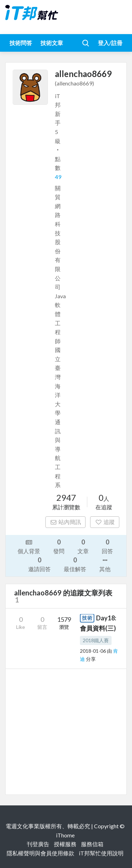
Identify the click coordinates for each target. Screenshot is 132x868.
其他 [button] (105, 564)
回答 (107, 546)
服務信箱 (92, 844)
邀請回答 (39, 564)
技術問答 (21, 43)
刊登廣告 (38, 844)
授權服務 (65, 844)
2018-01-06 (93, 651)
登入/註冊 (110, 43)
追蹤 (105, 522)
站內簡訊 (66, 522)
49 (58, 177)
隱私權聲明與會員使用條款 (40, 853)
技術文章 (52, 43)
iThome (65, 835)
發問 (59, 546)
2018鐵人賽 (96, 640)
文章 (83, 546)
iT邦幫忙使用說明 (101, 853)
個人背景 (29, 546)
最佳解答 (75, 564)
